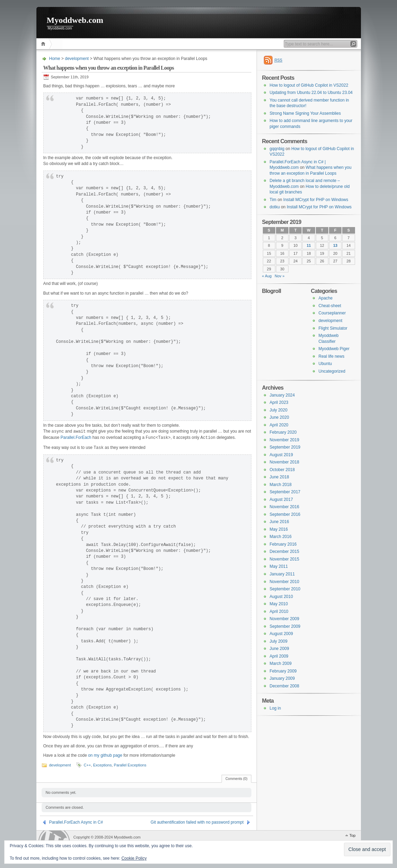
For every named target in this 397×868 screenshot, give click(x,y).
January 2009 (282, 678)
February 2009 (283, 671)
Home (44, 44)
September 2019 (285, 447)
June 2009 (279, 649)
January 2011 (282, 574)
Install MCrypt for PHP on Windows (316, 200)
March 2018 (281, 485)
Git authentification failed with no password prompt (197, 822)
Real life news (332, 356)
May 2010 (279, 604)
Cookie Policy (134, 858)
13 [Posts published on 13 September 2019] (335, 245)
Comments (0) (236, 779)
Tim (273, 200)
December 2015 (284, 552)
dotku (275, 207)
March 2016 (281, 537)
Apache (326, 298)
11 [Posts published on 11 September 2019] (309, 245)
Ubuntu (325, 364)
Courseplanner (332, 313)
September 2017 (285, 492)
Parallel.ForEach (76, 438)
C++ (88, 765)
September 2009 (285, 626)
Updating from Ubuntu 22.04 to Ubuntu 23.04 (311, 93)
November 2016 (284, 507)
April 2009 (279, 656)
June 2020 (279, 417)
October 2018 (282, 470)
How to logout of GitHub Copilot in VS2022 (309, 85)
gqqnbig (277, 149)
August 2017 (281, 500)
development (77, 59)
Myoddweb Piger (334, 349)
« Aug (267, 276)
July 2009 (279, 641)
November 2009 (284, 619)
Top (353, 835)
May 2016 (279, 529)
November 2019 (284, 440)
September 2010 (285, 589)
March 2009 (281, 663)
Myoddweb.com (75, 20)
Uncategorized (332, 371)
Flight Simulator (333, 328)
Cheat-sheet (330, 306)
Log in (275, 708)
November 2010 (284, 582)
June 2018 (279, 477)
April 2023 (279, 402)
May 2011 (279, 566)
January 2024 (282, 395)
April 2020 (279, 425)
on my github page (105, 755)
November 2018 (284, 462)
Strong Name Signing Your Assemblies (305, 113)
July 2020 (279, 410)
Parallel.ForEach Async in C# (76, 822)
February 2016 (283, 544)
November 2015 (284, 559)
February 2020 (283, 432)
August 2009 (281, 634)
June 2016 (279, 522)
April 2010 (279, 611)
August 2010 (281, 597)
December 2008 (284, 686)
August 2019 (281, 455)
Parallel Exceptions (130, 765)
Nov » (279, 276)
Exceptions (102, 765)
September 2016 (285, 514)
